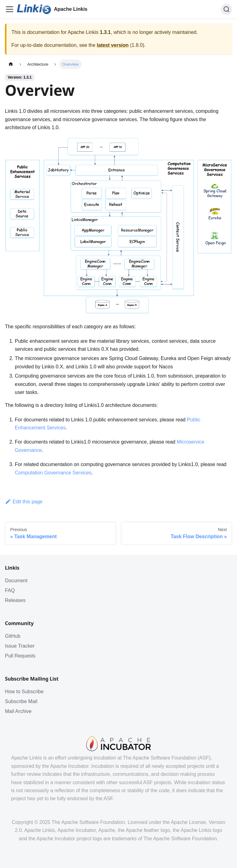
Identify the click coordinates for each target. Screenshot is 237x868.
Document (16, 581)
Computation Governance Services (53, 473)
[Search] (227, 9)
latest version (113, 45)
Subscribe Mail (21, 701)
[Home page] (11, 64)
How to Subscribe (24, 692)
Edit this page (24, 502)
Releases (15, 600)
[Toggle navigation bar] (10, 9)
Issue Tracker (20, 646)
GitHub (13, 636)
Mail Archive (18, 711)
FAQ (10, 590)
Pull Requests (20, 656)
